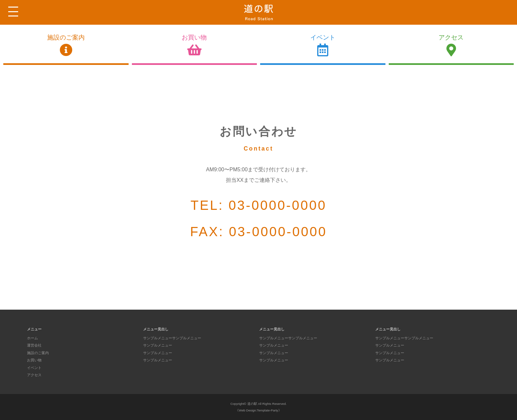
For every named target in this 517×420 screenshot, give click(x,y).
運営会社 (34, 345)
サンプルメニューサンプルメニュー (172, 338)
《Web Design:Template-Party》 (258, 410)
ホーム (32, 338)
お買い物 (195, 45)
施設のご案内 (66, 45)
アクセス (451, 45)
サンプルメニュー (158, 345)
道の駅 (252, 404)
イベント (323, 45)
